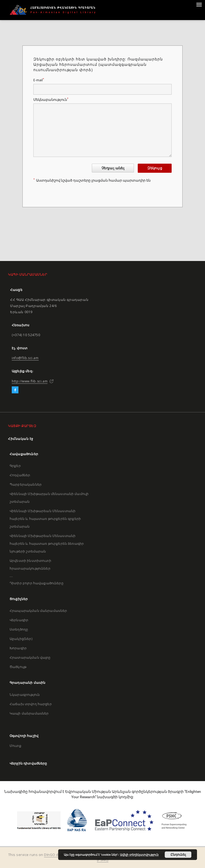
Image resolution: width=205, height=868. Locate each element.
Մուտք (15, 746)
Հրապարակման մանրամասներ (38, 611)
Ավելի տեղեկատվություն (139, 855)
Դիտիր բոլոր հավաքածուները (37, 583)
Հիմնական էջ (21, 439)
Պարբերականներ (26, 484)
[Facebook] (15, 390)
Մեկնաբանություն (51, 100)
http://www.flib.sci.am (30, 381)
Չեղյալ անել (113, 168)
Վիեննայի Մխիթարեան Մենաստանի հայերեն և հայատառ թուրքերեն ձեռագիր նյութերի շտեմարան (47, 544)
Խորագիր (18, 648)
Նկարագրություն (25, 695)
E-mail (39, 80)
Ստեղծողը (19, 629)
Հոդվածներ (20, 475)
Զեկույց (155, 168)
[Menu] (199, 4)
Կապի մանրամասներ (29, 713)
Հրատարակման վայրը (30, 657)
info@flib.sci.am (25, 358)
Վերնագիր (19, 620)
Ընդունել (178, 855)
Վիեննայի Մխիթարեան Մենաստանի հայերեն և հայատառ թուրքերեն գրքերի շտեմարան (45, 519)
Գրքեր (15, 466)
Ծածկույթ (18, 667)
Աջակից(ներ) (21, 639)
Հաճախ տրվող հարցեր (31, 704)
